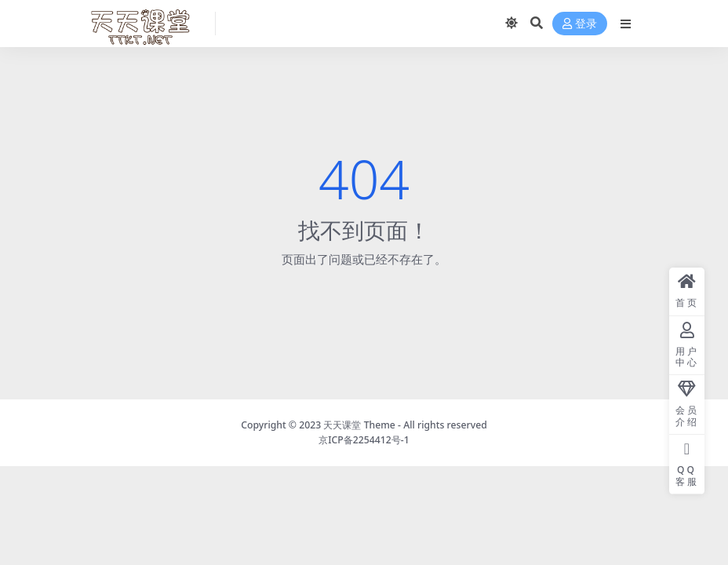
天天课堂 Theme (359, 425)
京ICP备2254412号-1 (364, 440)
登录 (580, 24)
